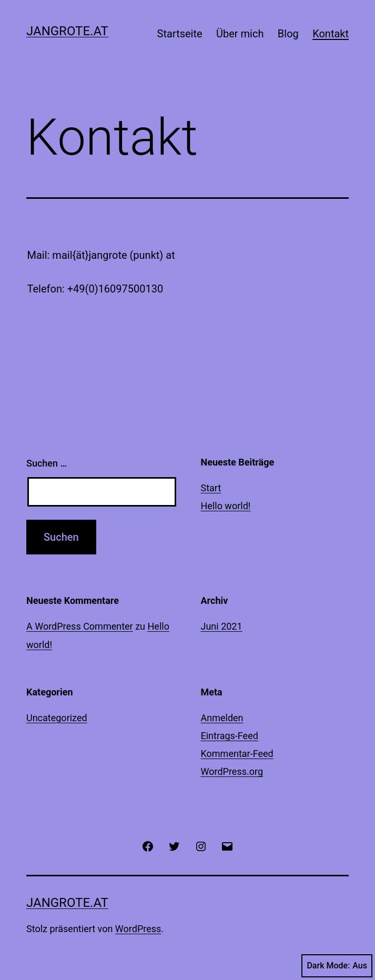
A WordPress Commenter (80, 626)
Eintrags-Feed (230, 736)
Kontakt (331, 34)
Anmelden (222, 718)
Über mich (240, 34)
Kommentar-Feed (237, 754)
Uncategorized (57, 718)
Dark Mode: (337, 966)
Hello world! (226, 506)
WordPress (138, 929)
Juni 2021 (222, 626)
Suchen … (47, 463)
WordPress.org (232, 771)
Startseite (180, 34)
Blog (288, 34)
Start (211, 488)
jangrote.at (67, 31)
